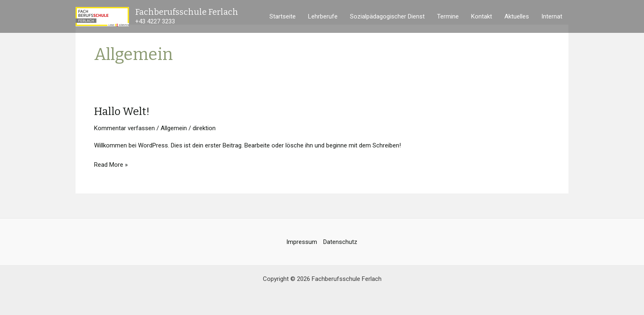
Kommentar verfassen (124, 128)
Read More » (111, 164)
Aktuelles (517, 16)
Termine (448, 16)
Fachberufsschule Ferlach (187, 12)
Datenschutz (340, 242)
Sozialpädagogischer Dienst (387, 16)
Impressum (302, 242)
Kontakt (482, 16)
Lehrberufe (323, 16)
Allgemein (174, 128)
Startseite (283, 16)
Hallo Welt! (122, 112)
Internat (552, 16)
